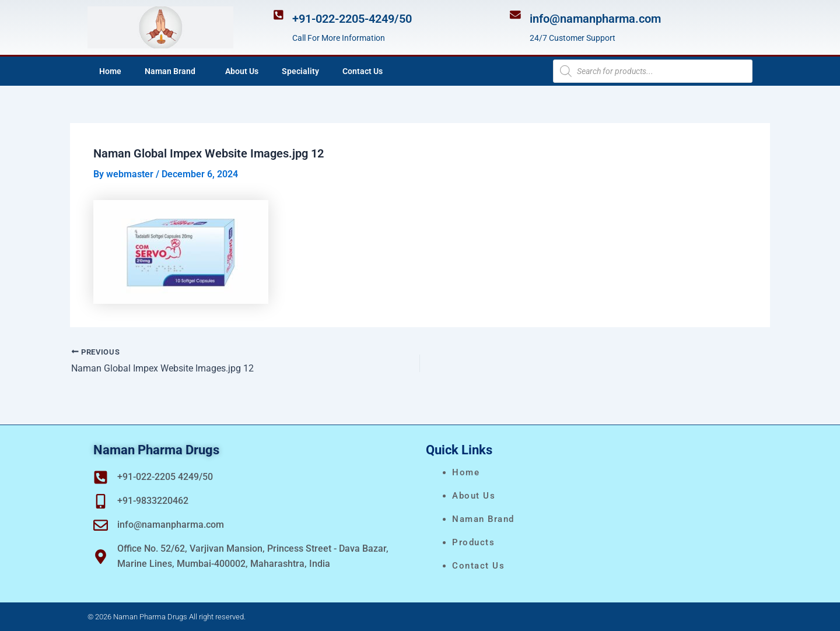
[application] (200, 71)
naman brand (483, 519)
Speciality (300, 71)
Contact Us (363, 71)
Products (473, 542)
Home (110, 71)
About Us (242, 71)
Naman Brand (173, 71)
